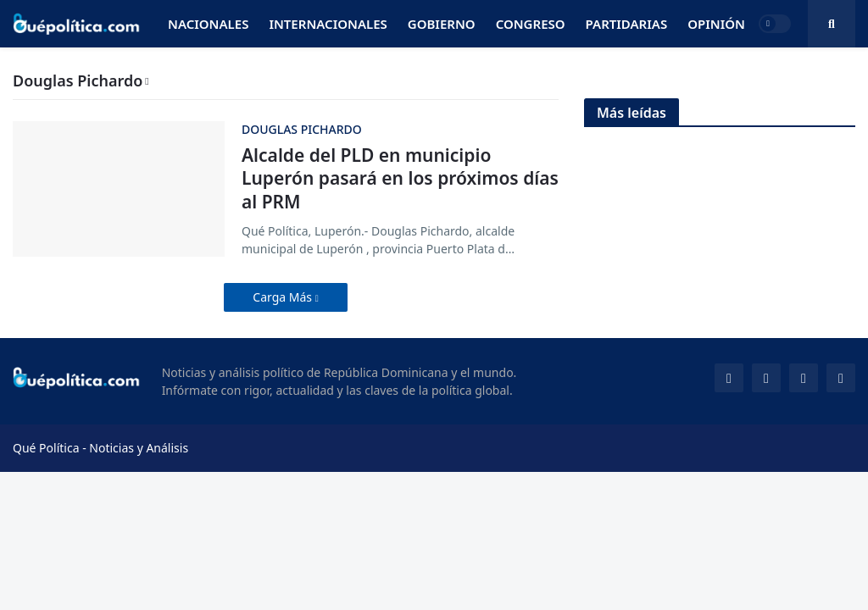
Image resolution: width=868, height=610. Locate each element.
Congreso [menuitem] (531, 24)
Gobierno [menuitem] (442, 24)
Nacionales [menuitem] (208, 24)
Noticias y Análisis (139, 448)
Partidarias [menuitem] (627, 24)
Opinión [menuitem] (716, 24)
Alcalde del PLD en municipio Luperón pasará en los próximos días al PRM (400, 179)
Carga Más (284, 297)
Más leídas (632, 113)
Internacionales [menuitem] (328, 24)
